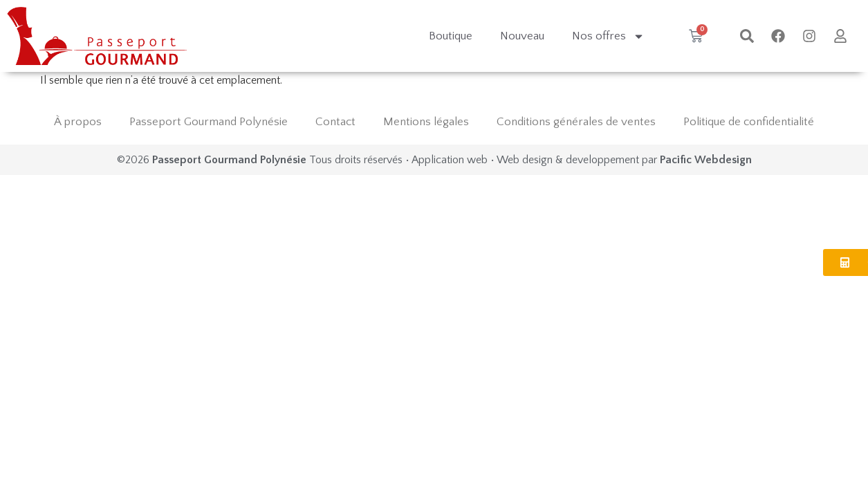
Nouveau (522, 36)
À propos (78, 122)
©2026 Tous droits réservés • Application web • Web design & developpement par (434, 160)
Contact (335, 122)
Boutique (451, 36)
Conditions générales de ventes (576, 122)
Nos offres (608, 36)
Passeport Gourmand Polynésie (209, 122)
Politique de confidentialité (749, 122)
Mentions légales (426, 122)
